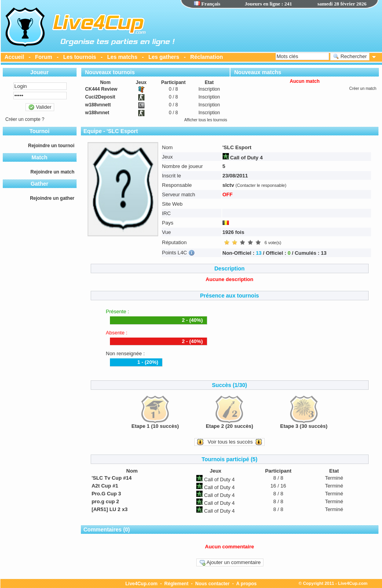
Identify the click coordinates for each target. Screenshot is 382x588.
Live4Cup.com (141, 584)
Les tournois (80, 57)
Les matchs (122, 57)
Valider (40, 107)
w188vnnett (98, 105)
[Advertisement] (222, 42)
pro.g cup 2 (105, 501)
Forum (44, 57)
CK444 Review (101, 89)
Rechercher (350, 57)
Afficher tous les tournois (206, 120)
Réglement (176, 584)
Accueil (15, 57)
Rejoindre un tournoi (51, 146)
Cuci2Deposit (100, 97)
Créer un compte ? (25, 119)
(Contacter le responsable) (261, 185)
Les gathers (164, 57)
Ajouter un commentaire (230, 562)
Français (207, 4)
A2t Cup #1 (105, 486)
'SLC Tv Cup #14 (111, 478)
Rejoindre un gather (52, 198)
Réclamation (207, 57)
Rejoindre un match (52, 172)
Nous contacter (212, 584)
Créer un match (363, 89)
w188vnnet (97, 113)
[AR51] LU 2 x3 (110, 509)
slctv (228, 185)
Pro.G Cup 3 (106, 494)
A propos (247, 584)
